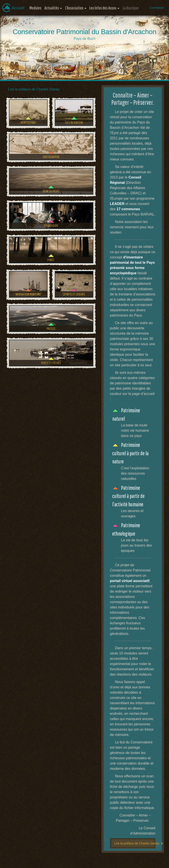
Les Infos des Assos (103, 8)
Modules (35, 8)
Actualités (52, 8)
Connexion (157, 8)
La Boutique (130, 8)
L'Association (74, 8)
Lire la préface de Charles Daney (34, 89)
